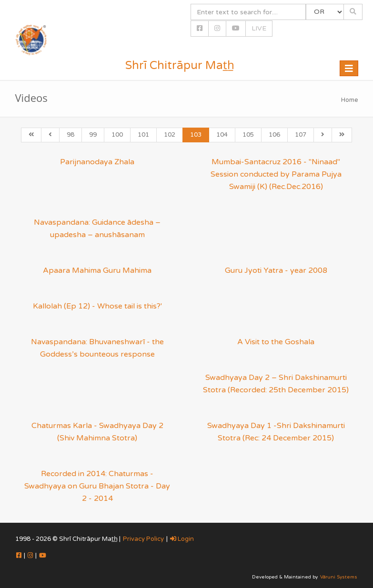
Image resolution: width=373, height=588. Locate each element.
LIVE (259, 28)
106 (274, 135)
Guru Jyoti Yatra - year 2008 (276, 270)
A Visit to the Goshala (276, 342)
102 (170, 135)
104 (222, 135)
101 (143, 135)
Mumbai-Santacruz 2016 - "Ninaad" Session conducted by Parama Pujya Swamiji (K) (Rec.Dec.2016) (276, 174)
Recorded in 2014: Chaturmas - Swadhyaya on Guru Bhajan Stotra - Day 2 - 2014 (97, 486)
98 (71, 135)
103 (196, 135)
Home (350, 100)
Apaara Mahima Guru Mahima (97, 270)
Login (182, 539)
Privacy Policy (143, 539)
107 (301, 135)
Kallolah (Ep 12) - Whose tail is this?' (97, 306)
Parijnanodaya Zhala (97, 162)
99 (93, 135)
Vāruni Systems (339, 577)
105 (248, 135)
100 (117, 135)
